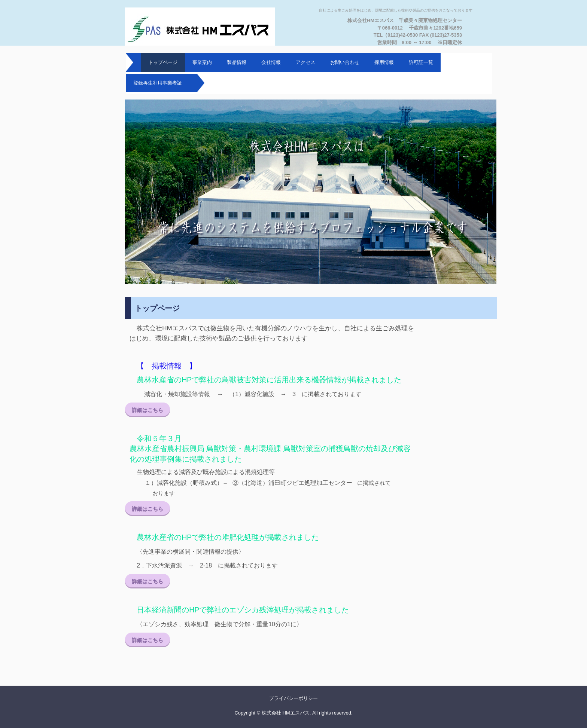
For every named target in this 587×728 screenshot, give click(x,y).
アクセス (305, 62)
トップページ (163, 62)
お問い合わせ (345, 62)
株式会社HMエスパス (206, 27)
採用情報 (384, 62)
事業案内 (202, 62)
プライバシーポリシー (293, 698)
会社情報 (271, 62)
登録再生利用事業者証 (158, 83)
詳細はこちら (147, 410)
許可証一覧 (421, 62)
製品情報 (237, 62)
